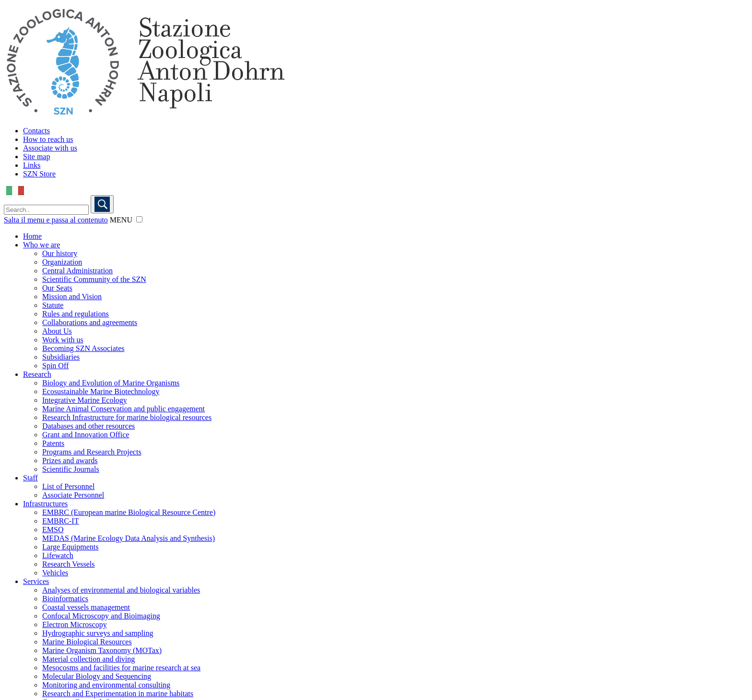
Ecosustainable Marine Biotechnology (101, 391)
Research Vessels (68, 564)
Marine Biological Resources (87, 642)
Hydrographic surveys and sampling (98, 633)
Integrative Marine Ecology (85, 400)
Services (36, 581)
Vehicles (55, 573)
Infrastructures (45, 504)
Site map (36, 157)
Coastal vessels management (86, 607)
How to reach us (48, 139)
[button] (139, 219)
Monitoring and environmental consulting (106, 685)
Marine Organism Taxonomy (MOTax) (102, 650)
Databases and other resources (88, 426)
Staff (30, 478)
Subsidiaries (61, 357)
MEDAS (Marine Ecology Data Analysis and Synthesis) (129, 538)
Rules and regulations (76, 314)
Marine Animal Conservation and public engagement (123, 409)
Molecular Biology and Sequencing (97, 676)
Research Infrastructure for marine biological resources (127, 417)
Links (32, 165)
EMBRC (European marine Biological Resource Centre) (129, 512)
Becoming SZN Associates (83, 348)
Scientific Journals (71, 469)
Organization (62, 262)
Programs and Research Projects (92, 452)
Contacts (36, 131)
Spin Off (55, 366)
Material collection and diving (88, 659)
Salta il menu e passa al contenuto (56, 220)
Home (32, 236)
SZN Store (39, 174)
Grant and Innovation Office (86, 435)
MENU (121, 220)
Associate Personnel (73, 495)
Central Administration (77, 271)
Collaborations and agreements (90, 322)
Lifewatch (58, 555)
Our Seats (57, 288)
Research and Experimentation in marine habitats (118, 694)
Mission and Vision (72, 297)
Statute (53, 305)
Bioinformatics (65, 599)
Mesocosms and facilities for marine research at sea (121, 668)
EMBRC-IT (60, 521)
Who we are (41, 245)
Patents (53, 443)
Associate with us (50, 148)
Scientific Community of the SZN (94, 279)
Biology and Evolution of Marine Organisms (111, 383)
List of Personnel (68, 486)
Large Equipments (70, 547)
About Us (57, 331)
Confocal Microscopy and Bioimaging (101, 616)
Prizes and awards (70, 461)
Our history (60, 253)
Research (37, 374)
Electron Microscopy (75, 624)
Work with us (63, 340)
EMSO (53, 530)
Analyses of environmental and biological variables (121, 590)
